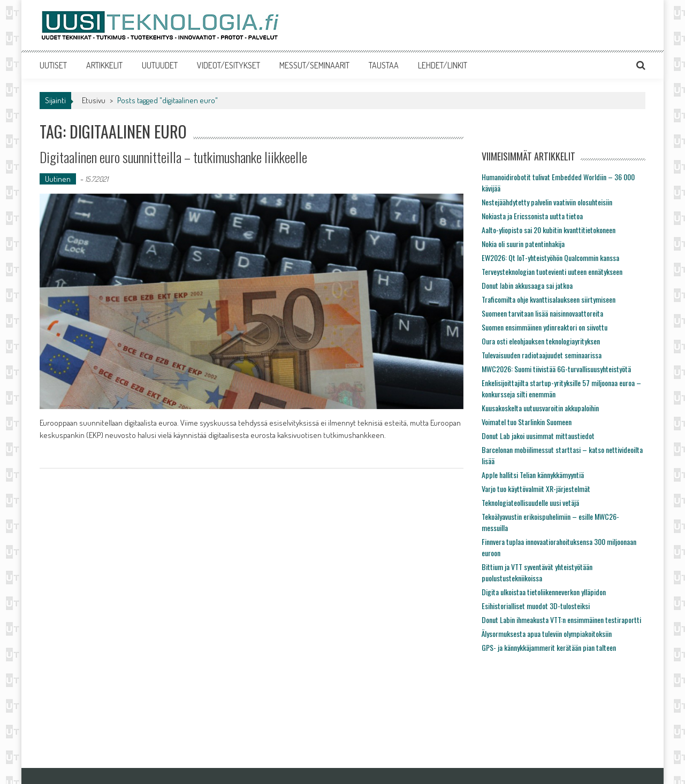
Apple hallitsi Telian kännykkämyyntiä (533, 475)
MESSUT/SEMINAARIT (314, 65)
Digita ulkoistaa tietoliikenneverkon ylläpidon (544, 592)
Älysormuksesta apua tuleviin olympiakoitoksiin (547, 633)
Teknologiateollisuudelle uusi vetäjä (530, 502)
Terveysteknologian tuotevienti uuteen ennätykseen (552, 271)
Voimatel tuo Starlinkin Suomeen (527, 422)
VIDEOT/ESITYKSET (229, 65)
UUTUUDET (160, 65)
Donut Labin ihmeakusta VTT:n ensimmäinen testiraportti (561, 620)
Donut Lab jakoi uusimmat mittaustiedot (538, 436)
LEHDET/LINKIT (443, 65)
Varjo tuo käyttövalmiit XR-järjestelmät (536, 489)
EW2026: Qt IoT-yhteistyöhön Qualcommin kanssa (550, 258)
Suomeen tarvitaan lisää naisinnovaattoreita (542, 313)
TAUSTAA (384, 65)
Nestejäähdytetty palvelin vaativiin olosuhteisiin (547, 202)
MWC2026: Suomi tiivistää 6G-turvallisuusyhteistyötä (556, 369)
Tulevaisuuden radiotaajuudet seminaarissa (542, 355)
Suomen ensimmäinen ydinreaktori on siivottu (545, 327)
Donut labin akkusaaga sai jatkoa (527, 285)
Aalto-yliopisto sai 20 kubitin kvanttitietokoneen (549, 230)
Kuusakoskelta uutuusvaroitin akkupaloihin (540, 408)
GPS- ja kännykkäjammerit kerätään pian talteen (549, 647)
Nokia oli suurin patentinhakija (523, 244)
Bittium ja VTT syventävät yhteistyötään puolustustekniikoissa (537, 572)
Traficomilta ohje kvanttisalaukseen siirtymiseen (549, 299)
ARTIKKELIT (104, 65)
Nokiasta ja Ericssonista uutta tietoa (532, 216)
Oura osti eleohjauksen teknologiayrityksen (541, 341)
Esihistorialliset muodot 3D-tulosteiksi (536, 606)
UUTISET (53, 65)
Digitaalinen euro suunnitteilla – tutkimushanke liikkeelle (173, 157)
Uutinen (58, 179)
